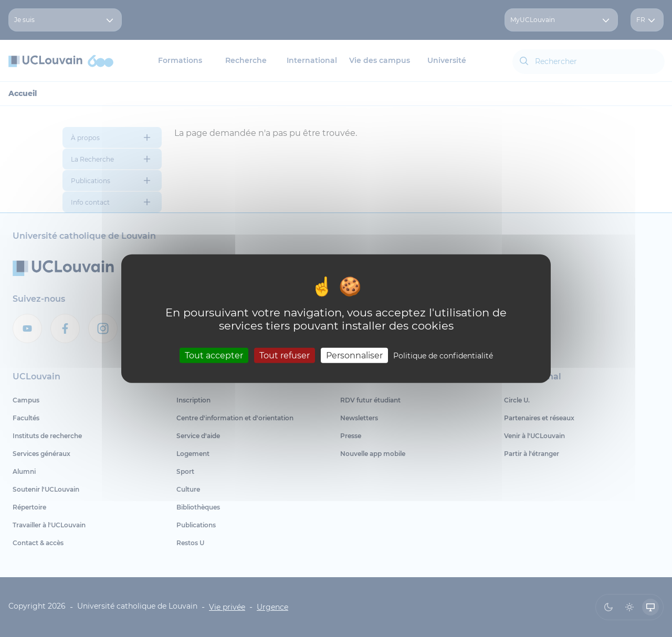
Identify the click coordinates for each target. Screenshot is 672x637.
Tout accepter (214, 355)
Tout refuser (285, 355)
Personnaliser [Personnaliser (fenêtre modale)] (354, 355)
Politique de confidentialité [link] (443, 355)
